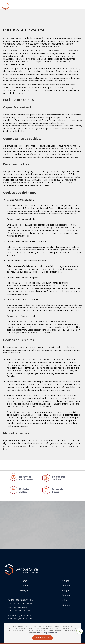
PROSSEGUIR (42, 638)
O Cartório (24, 586)
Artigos (66, 581)
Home (24, 581)
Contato (66, 586)
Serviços (24, 590)
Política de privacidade (47, 633)
